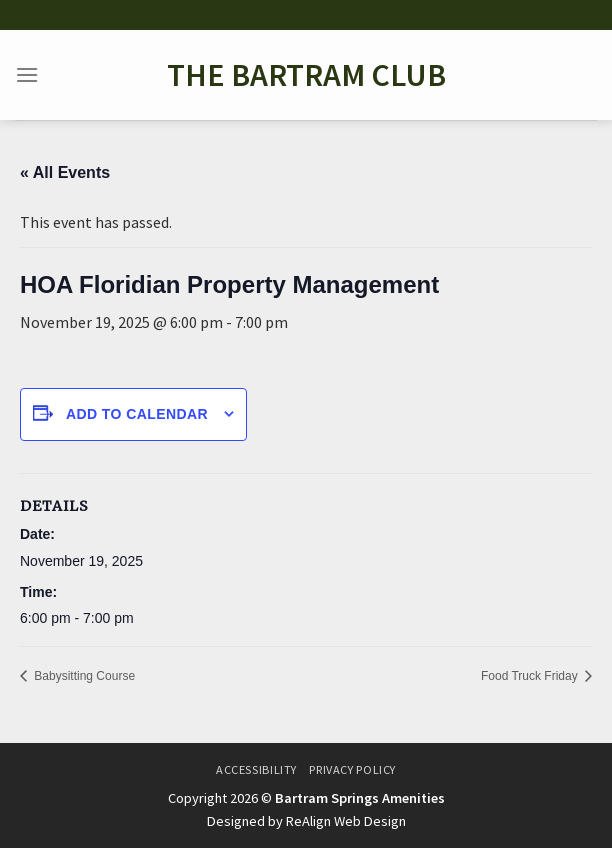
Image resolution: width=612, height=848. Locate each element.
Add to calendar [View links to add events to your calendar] (137, 414)
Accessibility (256, 769)
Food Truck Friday (531, 676)
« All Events (65, 172)
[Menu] (27, 74)
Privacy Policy (352, 769)
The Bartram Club (306, 75)
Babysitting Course (83, 676)
